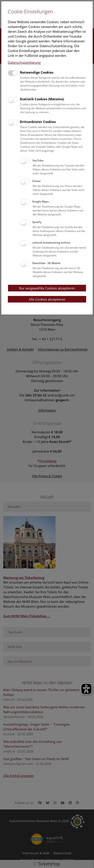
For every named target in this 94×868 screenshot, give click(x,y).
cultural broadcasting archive (51, 243)
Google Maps (40, 201)
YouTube (38, 160)
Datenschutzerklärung (24, 62)
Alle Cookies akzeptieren (47, 299)
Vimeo (36, 181)
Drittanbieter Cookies (38, 122)
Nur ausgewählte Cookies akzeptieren (47, 288)
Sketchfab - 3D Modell (46, 263)
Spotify (37, 222)
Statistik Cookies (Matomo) (42, 99)
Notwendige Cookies (37, 72)
